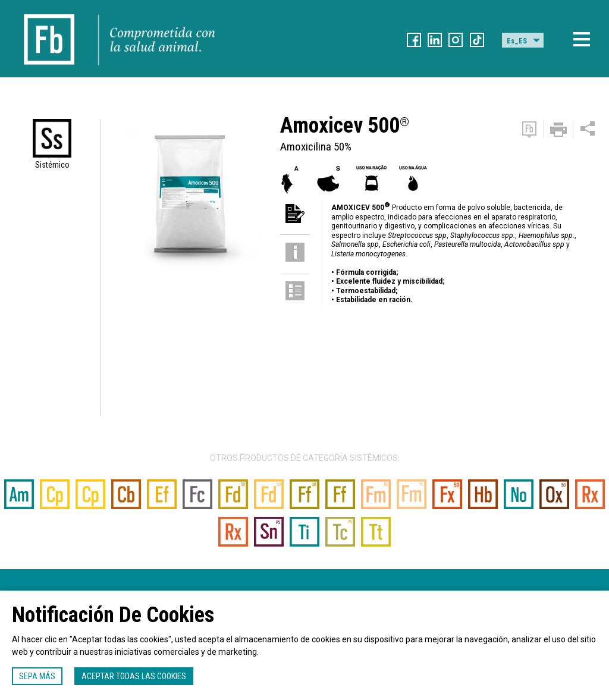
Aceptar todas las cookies (134, 676)
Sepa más (37, 676)
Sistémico (52, 165)
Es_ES (517, 41)
